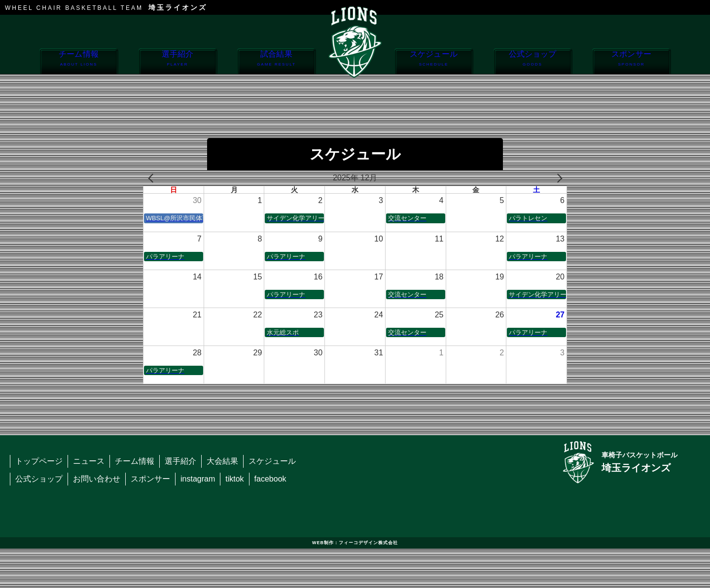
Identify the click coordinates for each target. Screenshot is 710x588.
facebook (270, 479)
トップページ (39, 461)
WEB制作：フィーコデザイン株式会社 (355, 543)
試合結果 (276, 62)
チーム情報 (79, 62)
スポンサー (631, 62)
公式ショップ (533, 62)
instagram (198, 479)
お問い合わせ (97, 479)
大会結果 (222, 461)
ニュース (89, 461)
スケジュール (434, 62)
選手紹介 (178, 62)
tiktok (234, 479)
